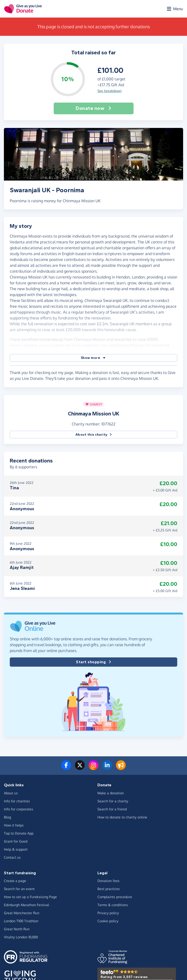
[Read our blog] (121, 768)
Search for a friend (112, 809)
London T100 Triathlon (21, 921)
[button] (93, 358)
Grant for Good (16, 841)
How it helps (14, 825)
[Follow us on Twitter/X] (80, 768)
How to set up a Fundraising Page (30, 897)
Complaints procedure (115, 897)
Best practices (109, 889)
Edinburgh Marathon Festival (26, 905)
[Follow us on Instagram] (93, 768)
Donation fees (109, 881)
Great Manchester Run (22, 913)
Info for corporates (19, 809)
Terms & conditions (113, 905)
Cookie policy (108, 921)
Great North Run (17, 929)
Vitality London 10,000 (21, 937)
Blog (7, 817)
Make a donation (111, 793)
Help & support (16, 849)
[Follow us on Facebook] (66, 768)
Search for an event (19, 889)
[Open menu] (175, 9)
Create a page (15, 881)
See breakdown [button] (109, 91)
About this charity (94, 435)
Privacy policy (108, 913)
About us (11, 793)
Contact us (12, 857)
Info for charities (17, 801)
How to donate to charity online (122, 817)
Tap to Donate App (19, 833)
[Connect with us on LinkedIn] (107, 768)
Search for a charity (113, 801)
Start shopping (93, 662)
